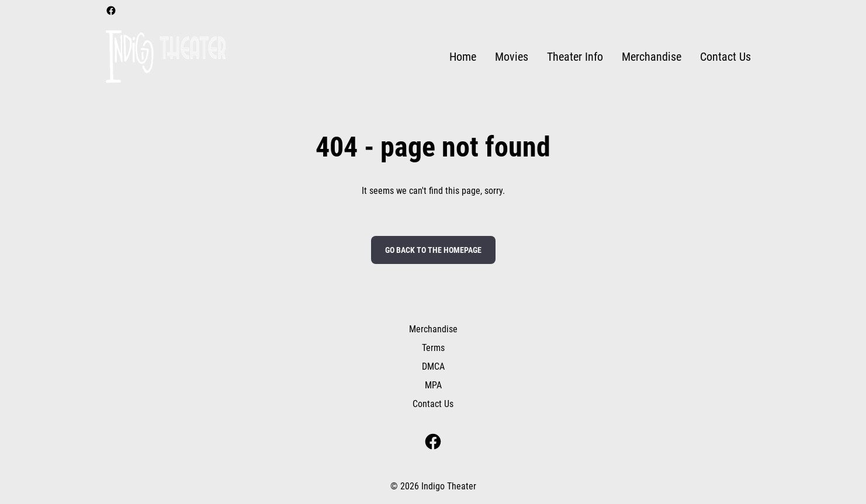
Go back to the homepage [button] (433, 250)
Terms (433, 348)
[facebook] (111, 11)
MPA (433, 385)
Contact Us (433, 404)
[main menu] (600, 57)
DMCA (433, 366)
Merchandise (433, 329)
